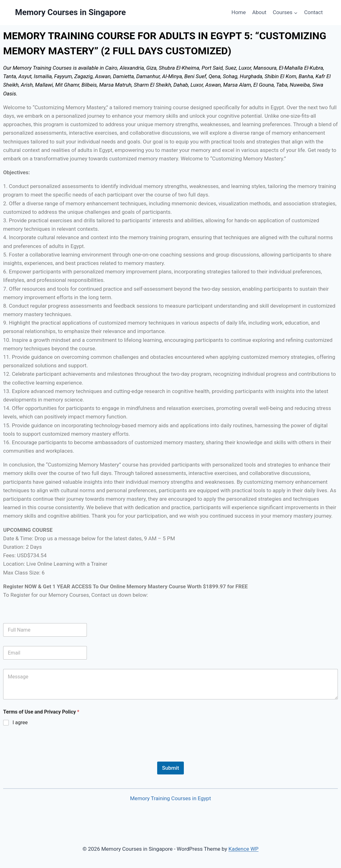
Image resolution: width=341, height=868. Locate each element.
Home (239, 12)
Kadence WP (243, 849)
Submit (170, 768)
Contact (313, 12)
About (259, 12)
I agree (20, 722)
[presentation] (51, 757)
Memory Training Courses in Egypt (171, 798)
